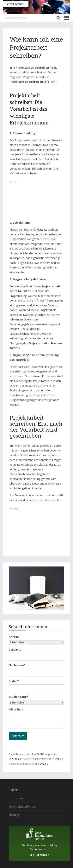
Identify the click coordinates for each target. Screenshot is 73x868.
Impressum (16, 798)
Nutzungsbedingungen (21, 764)
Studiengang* (18, 697)
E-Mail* (14, 681)
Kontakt (14, 790)
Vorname (15, 650)
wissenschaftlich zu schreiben (28, 72)
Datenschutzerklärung (22, 806)
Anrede (14, 637)
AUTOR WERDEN (16, 4)
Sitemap (14, 815)
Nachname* (17, 665)
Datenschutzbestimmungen (39, 759)
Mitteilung (16, 709)
